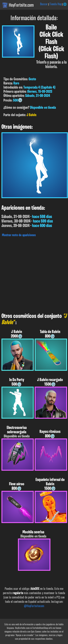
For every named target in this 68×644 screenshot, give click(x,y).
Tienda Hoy (55, 4)
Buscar (44, 4)
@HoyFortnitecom (34, 606)
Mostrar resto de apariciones (19, 235)
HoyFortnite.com (21, 5)
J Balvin (31, 115)
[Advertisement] (34, 274)
